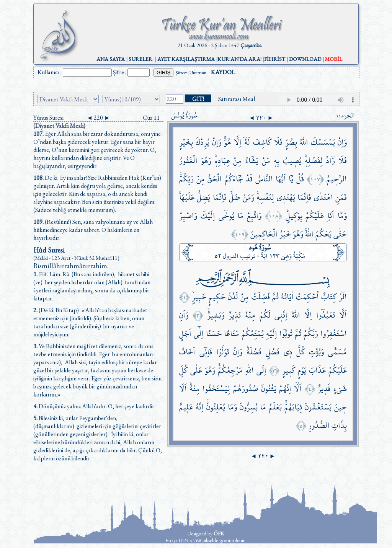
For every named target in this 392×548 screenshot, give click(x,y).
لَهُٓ (247, 142)
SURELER (140, 59)
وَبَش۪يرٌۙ (216, 315)
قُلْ (300, 179)
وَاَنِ (184, 315)
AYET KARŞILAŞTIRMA (186, 59)
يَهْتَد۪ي (286, 197)
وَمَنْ (248, 197)
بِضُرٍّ (291, 142)
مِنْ (237, 161)
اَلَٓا (298, 389)
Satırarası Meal (237, 99)
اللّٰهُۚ (309, 234)
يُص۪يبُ (292, 161)
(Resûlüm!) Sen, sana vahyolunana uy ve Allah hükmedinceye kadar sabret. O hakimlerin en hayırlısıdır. (93, 230)
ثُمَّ (275, 297)
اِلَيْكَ (208, 216)
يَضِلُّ (203, 197)
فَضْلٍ (273, 352)
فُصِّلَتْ (261, 297)
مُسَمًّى (337, 352)
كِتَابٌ (329, 297)
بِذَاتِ (339, 425)
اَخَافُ (187, 352)
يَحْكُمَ (323, 234)
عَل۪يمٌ (186, 407)
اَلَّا (343, 315)
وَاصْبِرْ (188, 216)
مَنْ (266, 161)
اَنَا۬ (331, 216)
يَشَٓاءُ (252, 161)
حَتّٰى (340, 234)
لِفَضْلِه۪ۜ (314, 161)
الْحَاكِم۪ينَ (264, 234)
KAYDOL (223, 72)
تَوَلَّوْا (223, 352)
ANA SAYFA (111, 59)
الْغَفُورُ (188, 161)
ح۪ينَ (341, 407)
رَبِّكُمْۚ (186, 179)
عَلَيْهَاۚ (187, 197)
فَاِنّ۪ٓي (206, 352)
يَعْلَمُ (275, 407)
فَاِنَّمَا (304, 197)
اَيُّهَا (281, 179)
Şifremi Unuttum (191, 73)
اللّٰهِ (250, 370)
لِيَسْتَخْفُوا (216, 389)
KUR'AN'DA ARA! (239, 59)
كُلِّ (183, 370)
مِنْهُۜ (195, 389)
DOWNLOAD (305, 59)
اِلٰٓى (199, 334)
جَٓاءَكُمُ (234, 179)
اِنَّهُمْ (285, 389)
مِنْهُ (250, 315)
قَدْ (249, 179)
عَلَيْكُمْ (315, 216)
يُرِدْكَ (203, 142)
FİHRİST (275, 59)
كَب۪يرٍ (289, 370)
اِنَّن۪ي (281, 315)
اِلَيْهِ (272, 334)
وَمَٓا (342, 216)
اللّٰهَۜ (296, 315)
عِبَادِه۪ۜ (222, 161)
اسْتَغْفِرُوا (334, 334)
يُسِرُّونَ (249, 407)
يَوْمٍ (302, 370)
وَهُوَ (206, 161)
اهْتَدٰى (323, 197)
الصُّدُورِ (319, 425)
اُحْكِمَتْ (307, 297)
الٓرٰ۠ (343, 297)
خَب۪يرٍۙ (199, 297)
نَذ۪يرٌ (235, 315)
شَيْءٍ (340, 389)
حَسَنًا (214, 334)
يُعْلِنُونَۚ (216, 407)
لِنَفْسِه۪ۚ (265, 197)
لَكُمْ (265, 315)
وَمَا (232, 407)
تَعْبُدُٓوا (326, 315)
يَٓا (291, 179)
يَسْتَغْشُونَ (318, 407)
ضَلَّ (234, 197)
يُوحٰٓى (226, 216)
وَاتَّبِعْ (254, 216)
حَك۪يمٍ (217, 297)
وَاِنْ (342, 142)
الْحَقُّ (215, 179)
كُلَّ (301, 352)
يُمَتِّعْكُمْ (253, 334)
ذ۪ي (288, 352)
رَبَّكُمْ (311, 334)
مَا (240, 216)
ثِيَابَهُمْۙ (293, 407)
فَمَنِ (341, 197)
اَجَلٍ (185, 334)
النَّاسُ (264, 179)
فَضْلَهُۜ (254, 352)
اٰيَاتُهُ (287, 297)
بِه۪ (277, 161)
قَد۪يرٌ (324, 389)
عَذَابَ (317, 370)
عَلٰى (196, 370)
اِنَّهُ (200, 407)
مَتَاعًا (232, 334)
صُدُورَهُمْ (246, 389)
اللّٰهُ (304, 142)
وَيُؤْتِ (316, 352)
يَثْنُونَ (269, 389)
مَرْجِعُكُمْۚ (230, 370)
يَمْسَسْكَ (323, 142)
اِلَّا (238, 142)
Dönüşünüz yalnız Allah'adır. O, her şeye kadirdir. (94, 406)
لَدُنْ (233, 297)
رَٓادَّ (330, 161)
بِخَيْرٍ (186, 142)
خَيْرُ (285, 234)
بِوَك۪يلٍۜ (294, 216)
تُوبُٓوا (286, 334)
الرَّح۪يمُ (337, 179)
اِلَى (261, 370)
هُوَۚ (228, 142)
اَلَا (183, 389)
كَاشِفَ (262, 142)
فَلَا (278, 142)
